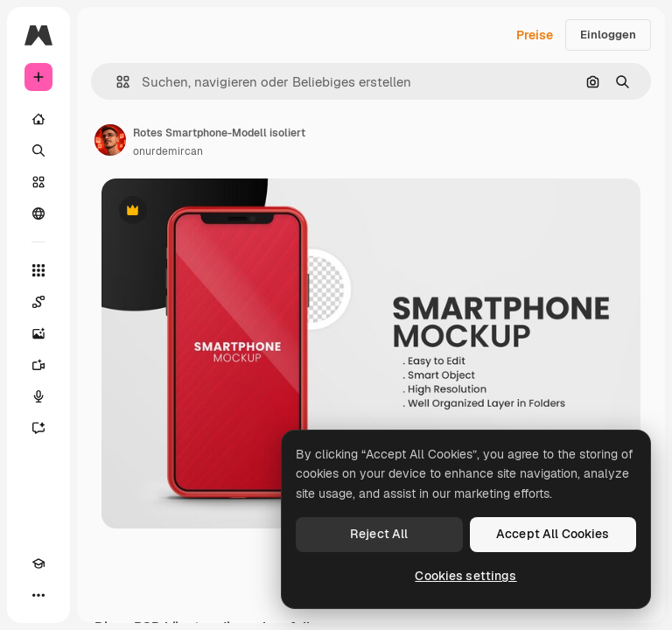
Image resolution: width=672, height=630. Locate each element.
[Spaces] (38, 302)
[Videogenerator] (38, 365)
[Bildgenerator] (38, 333)
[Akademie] (38, 563)
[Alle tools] (38, 270)
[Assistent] (38, 428)
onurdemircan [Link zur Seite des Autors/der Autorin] (168, 151)
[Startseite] (38, 119)
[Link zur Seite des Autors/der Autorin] (110, 140)
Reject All (379, 534)
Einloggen (608, 35)
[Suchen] (38, 150)
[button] (116, 82)
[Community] (38, 213)
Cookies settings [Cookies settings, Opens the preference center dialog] (465, 576)
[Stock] (38, 182)
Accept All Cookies (553, 534)
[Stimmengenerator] (38, 396)
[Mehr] (38, 595)
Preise (535, 35)
